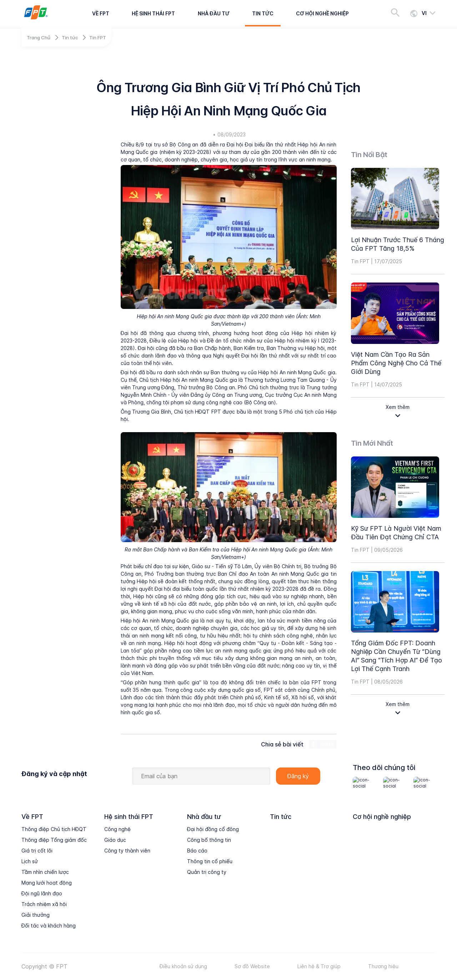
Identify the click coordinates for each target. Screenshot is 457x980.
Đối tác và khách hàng (49, 926)
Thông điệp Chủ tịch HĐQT (54, 829)
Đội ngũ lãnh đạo (42, 893)
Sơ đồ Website (252, 966)
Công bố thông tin (209, 840)
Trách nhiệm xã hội (44, 904)
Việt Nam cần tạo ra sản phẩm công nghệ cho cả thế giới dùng (396, 363)
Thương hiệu (383, 966)
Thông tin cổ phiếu (210, 861)
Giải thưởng (36, 915)
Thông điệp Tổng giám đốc (54, 840)
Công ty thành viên (127, 851)
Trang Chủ (39, 37)
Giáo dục (115, 840)
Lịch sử (30, 861)
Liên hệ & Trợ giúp (319, 966)
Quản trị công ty (207, 872)
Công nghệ (117, 829)
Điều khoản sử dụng (183, 966)
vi (424, 13)
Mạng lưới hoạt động (47, 883)
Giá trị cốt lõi (37, 851)
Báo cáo (197, 851)
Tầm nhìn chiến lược (45, 872)
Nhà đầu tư (214, 13)
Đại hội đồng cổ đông (213, 829)
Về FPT (101, 13)
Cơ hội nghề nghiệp (322, 13)
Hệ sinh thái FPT (153, 13)
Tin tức (263, 13)
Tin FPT (98, 37)
